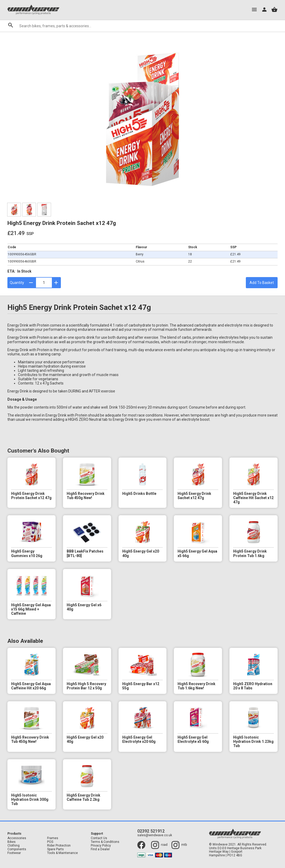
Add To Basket (262, 283)
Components (17, 849)
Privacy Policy (101, 846)
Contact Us (99, 838)
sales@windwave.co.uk (155, 835)
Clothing (13, 846)
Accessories (17, 838)
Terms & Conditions (105, 842)
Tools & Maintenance (62, 853)
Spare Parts (55, 849)
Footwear (14, 853)
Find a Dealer (100, 849)
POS (50, 842)
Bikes (12, 842)
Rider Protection (59, 846)
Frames (53, 838)
